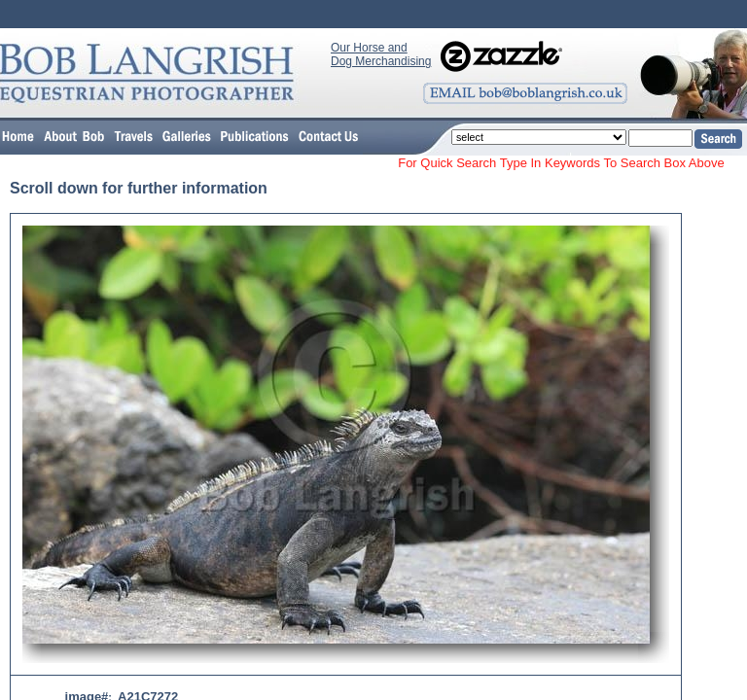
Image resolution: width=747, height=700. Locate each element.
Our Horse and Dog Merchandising (381, 54)
